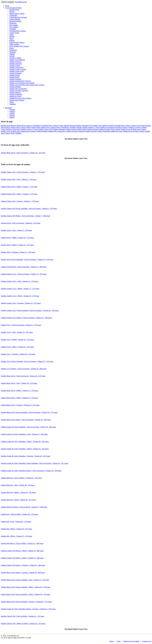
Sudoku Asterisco (15, 62)
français (12, 115)
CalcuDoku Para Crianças (18, 17)
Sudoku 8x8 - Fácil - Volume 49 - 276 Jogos (16, 522)
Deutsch (12, 110)
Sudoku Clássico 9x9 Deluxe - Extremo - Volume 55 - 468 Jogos (23, 565)
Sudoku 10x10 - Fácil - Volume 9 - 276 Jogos (16, 230)
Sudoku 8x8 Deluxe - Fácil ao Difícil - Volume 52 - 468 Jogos (22, 543)
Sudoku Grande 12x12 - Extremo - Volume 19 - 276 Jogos (21, 303)
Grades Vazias (14, 33)
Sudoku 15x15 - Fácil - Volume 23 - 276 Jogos (17, 332)
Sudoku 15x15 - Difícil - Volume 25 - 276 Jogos (17, 347)
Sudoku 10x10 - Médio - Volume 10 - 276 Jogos (17, 238)
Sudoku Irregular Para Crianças (20, 81)
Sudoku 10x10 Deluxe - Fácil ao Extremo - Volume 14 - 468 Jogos (24, 267)
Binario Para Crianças (17, 13)
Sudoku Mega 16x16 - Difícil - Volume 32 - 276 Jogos (20, 398)
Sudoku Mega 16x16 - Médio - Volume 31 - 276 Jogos (20, 391)
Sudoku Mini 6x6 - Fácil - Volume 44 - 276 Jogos (18, 485)
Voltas (12, 102)
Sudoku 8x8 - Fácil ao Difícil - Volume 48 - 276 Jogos (19, 514)
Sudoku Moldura (15, 87)
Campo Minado (15, 19)
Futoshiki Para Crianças (18, 31)
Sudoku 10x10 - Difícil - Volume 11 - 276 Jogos (17, 245)
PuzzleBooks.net (21, 2)
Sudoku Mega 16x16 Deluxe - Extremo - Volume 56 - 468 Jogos (23, 573)
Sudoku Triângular (16, 94)
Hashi (11, 35)
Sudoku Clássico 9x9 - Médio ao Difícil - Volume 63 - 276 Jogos (23, 623)
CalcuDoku (13, 15)
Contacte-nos (147, 641)
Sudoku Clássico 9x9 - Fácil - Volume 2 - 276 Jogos (19, 179)
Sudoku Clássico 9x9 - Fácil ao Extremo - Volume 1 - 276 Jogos (23, 172)
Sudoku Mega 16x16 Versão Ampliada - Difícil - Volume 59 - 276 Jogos (26, 594)
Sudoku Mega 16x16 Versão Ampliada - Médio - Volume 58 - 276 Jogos (26, 587)
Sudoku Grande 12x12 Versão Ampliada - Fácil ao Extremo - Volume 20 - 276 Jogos (30, 310)
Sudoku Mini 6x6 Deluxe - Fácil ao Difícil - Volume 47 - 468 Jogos (24, 507)
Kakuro (12, 40)
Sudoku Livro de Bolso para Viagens (22, 83)
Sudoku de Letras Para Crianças (20, 98)
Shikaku (12, 54)
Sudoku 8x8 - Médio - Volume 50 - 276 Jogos (16, 529)
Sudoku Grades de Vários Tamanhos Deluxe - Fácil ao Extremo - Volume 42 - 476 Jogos (31, 471)
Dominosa (13, 23)
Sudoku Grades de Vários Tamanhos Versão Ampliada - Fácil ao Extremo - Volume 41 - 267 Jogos (35, 463)
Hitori (11, 38)
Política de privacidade (131, 641)
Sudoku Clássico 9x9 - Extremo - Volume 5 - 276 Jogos (20, 201)
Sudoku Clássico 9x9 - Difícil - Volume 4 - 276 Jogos (19, 194)
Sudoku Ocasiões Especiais (19, 91)
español (12, 113)
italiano (12, 117)
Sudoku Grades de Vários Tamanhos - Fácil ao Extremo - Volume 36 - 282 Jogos (28, 427)
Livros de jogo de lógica (13, 8)
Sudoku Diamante (16, 73)
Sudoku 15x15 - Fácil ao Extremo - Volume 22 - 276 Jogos (21, 325)
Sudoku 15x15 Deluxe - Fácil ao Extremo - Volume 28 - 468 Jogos (24, 369)
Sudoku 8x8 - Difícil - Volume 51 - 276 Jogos (16, 536)
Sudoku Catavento (16, 64)
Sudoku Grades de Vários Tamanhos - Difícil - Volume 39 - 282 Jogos (25, 449)
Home (7, 6)
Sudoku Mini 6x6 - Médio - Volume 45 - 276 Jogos (18, 492)
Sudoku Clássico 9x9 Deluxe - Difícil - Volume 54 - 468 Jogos (22, 558)
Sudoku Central (15, 65)
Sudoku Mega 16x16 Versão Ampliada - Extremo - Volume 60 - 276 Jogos (26, 602)
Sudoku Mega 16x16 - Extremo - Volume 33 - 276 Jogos (20, 405)
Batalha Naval (14, 10)
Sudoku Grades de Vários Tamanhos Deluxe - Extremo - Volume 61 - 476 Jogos (28, 609)
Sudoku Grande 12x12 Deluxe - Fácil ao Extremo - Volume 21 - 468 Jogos (26, 318)
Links (119, 641)
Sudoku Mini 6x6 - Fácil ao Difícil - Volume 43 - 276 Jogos (21, 478)
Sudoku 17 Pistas (15, 58)
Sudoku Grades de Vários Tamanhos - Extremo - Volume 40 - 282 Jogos (26, 456)
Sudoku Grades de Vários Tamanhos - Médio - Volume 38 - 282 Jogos (25, 441)
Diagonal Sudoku (15, 21)
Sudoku (12, 56)
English (12, 112)
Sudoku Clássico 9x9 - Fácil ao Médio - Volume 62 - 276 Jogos (23, 616)
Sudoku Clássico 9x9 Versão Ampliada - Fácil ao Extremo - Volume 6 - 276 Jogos (29, 209)
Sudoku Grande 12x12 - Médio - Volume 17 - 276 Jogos (20, 289)
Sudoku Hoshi (14, 77)
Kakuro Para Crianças (17, 42)
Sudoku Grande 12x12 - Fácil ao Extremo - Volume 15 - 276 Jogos (24, 274)
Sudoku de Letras (15, 96)
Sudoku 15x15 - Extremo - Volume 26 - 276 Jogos (18, 354)
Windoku (13, 104)
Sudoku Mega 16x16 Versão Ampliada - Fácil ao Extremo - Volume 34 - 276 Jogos (29, 412)
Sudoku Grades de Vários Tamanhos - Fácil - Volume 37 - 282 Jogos (24, 434)
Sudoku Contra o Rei (17, 71)
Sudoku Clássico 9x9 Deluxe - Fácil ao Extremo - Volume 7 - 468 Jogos (25, 216)
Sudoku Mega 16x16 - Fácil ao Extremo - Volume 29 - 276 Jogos (23, 153)
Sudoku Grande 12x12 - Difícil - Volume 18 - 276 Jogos (20, 296)
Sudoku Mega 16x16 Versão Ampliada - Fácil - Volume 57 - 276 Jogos (25, 580)
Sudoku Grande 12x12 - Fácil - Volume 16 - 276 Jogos (20, 281)
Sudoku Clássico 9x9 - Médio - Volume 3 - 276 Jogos (19, 187)
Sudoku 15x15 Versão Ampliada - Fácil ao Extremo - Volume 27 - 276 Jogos (27, 361)
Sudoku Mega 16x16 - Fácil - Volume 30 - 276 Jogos (19, 383)
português (8, 108)
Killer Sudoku (14, 44)
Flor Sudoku (14, 25)
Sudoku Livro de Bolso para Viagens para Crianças (27, 85)
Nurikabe (13, 52)
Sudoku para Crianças (17, 100)
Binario (12, 12)
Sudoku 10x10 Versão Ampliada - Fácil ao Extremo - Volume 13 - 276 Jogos (27, 259)
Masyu (12, 48)
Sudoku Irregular (15, 79)
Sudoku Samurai (15, 92)
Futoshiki (13, 29)
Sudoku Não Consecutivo (18, 89)
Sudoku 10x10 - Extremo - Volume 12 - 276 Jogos (18, 252)
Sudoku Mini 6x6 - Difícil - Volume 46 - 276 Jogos (18, 500)
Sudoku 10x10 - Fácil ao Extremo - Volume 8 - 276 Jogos (21, 223)
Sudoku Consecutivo (17, 67)
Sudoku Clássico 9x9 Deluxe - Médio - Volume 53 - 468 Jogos (22, 551)
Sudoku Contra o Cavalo (18, 69)
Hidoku (12, 37)
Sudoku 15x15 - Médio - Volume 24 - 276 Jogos (17, 340)
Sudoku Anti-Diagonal (17, 60)
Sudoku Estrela (15, 75)
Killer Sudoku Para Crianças (19, 46)
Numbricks (13, 50)
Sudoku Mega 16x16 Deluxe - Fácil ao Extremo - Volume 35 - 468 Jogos (26, 420)
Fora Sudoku (14, 27)
